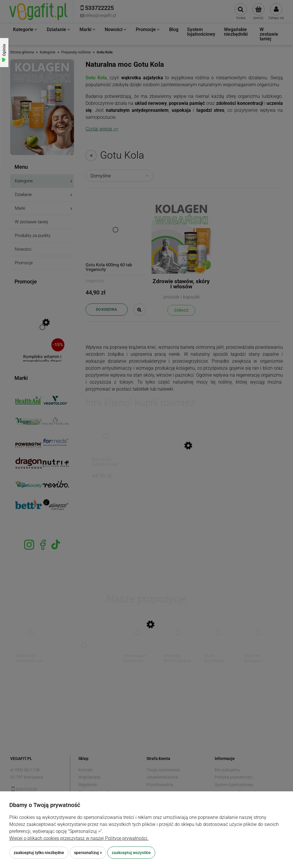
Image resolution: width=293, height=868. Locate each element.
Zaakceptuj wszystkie (131, 853)
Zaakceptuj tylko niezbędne (39, 853)
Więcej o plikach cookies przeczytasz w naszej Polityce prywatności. (79, 838)
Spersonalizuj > (88, 853)
